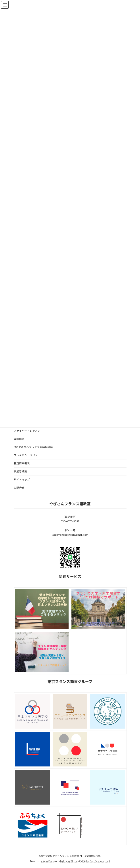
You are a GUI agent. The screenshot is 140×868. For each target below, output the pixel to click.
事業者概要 (20, 471)
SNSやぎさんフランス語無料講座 (33, 447)
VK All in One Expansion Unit (95, 861)
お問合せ (19, 488)
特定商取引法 (22, 463)
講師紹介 (19, 439)
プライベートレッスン (27, 431)
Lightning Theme (69, 861)
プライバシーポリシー (27, 455)
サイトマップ (22, 480)
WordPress (49, 861)
